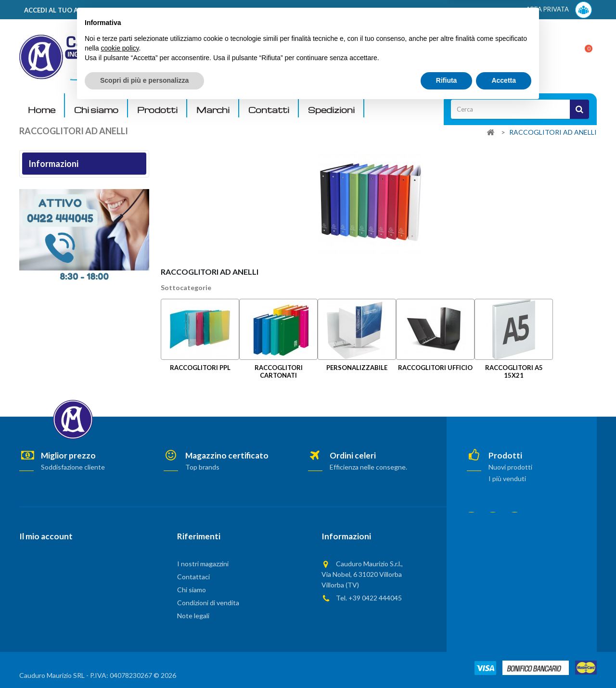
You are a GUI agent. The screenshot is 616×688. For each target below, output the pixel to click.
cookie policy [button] (120, 629)
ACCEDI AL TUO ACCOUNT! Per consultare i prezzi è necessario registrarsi (141, 10)
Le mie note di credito (52, 577)
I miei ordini (36, 565)
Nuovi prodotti (510, 467)
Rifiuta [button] (447, 662)
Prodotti (157, 110)
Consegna (40, 187)
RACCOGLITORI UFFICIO (435, 368)
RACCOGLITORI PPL (200, 368)
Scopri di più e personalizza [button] (144, 662)
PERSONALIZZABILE (357, 368)
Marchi (213, 110)
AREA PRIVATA (559, 10)
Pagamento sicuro (50, 251)
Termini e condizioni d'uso (61, 219)
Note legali (41, 203)
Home (42, 110)
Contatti (269, 110)
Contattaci (193, 577)
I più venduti (507, 478)
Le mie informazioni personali (62, 590)
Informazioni (53, 164)
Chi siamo (96, 110)
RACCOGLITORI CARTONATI (279, 371)
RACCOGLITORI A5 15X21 (514, 371)
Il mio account (46, 536)
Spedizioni (331, 110)
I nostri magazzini (49, 267)
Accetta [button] (504, 662)
